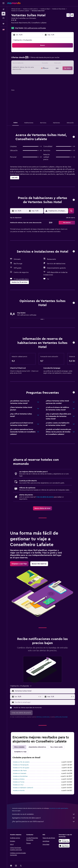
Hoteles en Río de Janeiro (21, 762)
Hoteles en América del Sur (30, 9)
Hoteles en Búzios (19, 779)
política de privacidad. (61, 717)
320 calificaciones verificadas (35, 28)
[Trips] (3, 24)
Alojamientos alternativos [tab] (37, 747)
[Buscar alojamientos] (3, 14)
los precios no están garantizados (59, 808)
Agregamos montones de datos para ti (44, 818)
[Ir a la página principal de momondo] (14, 3)
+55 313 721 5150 (17, 25)
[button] (3, 3)
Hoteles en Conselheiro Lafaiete (20, 11)
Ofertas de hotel (16, 9)
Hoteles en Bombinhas (20, 776)
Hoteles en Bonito (19, 791)
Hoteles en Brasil (45, 9)
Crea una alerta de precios (45, 497)
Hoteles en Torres (19, 782)
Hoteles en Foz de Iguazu (21, 768)
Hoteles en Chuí (18, 785)
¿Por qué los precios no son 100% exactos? (44, 822)
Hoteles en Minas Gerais (59, 9)
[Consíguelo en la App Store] (64, 846)
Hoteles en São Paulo (20, 771)
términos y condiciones (43, 717)
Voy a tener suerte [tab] (56, 747)
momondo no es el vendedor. (44, 814)
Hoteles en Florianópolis (21, 765)
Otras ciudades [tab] (19, 747)
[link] (43, 508)
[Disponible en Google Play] (64, 841)
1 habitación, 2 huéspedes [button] (22, 40)
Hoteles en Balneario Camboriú (23, 788)
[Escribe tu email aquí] (44, 702)
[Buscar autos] (3, 18)
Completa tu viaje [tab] (20, 752)
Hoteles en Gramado (20, 773)
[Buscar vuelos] (3, 9)
